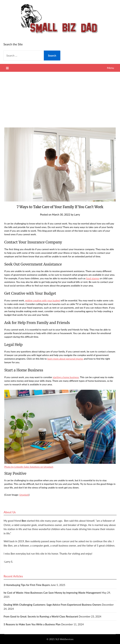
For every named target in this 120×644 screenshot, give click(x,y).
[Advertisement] (60, 97)
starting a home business (66, 377)
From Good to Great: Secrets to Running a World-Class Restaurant (41, 616)
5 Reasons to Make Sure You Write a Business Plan (32, 624)
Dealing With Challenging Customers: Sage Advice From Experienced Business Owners (52, 605)
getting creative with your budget (43, 300)
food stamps (93, 278)
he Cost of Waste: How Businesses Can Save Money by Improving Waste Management (52, 593)
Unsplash (24, 495)
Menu (110, 68)
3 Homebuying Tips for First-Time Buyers (27, 585)
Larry (77, 214)
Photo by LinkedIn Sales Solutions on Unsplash (29, 467)
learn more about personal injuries (65, 359)
